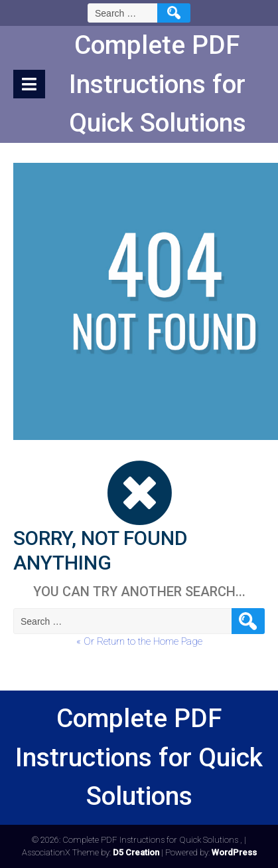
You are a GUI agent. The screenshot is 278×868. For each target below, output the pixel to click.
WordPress (234, 852)
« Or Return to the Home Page (139, 641)
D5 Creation (136, 852)
